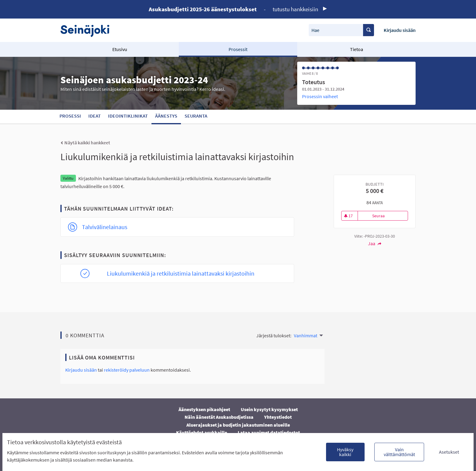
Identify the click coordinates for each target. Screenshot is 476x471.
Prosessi (70, 116)
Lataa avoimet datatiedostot (269, 432)
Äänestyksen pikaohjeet (204, 409)
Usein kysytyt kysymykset (269, 409)
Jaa (375, 243)
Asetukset (449, 452)
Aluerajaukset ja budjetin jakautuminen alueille (238, 425)
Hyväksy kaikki (345, 452)
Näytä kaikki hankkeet (85, 143)
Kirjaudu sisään (400, 30)
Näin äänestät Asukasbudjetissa (219, 417)
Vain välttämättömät (399, 452)
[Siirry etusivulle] (88, 30)
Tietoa (357, 49)
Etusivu (120, 49)
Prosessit (238, 49)
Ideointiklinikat (128, 116)
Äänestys (166, 116)
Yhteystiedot (278, 417)
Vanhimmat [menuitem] (306, 335)
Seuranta (196, 116)
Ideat (95, 116)
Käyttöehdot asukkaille (202, 432)
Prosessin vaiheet (320, 96)
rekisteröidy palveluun (127, 370)
